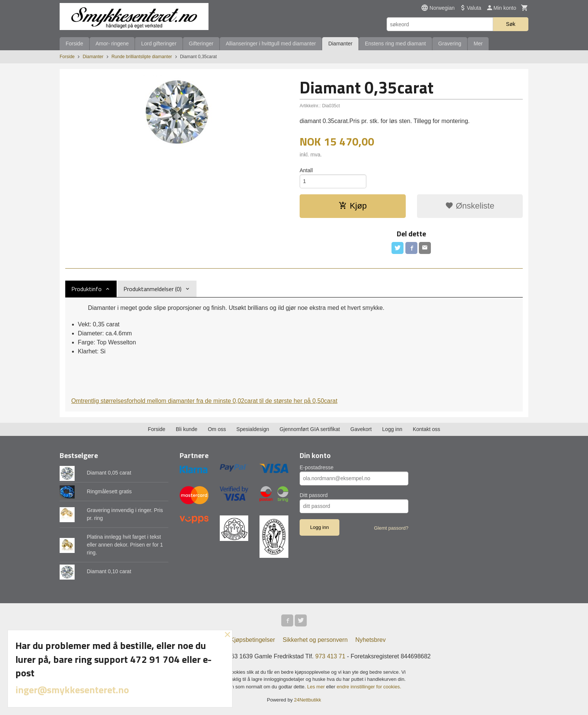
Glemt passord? (391, 528)
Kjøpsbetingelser (253, 640)
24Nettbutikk (307, 700)
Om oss (217, 429)
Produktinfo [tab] (86, 289)
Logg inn (392, 429)
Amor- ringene (112, 44)
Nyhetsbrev (371, 640)
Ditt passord (314, 495)
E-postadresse (316, 467)
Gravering (450, 44)
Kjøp (353, 206)
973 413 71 (330, 656)
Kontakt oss (427, 429)
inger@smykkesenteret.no (72, 690)
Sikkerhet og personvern (315, 640)
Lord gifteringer (159, 44)
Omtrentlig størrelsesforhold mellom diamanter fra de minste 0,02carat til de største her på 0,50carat (204, 401)
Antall (306, 170)
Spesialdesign (253, 429)
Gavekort (361, 429)
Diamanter (340, 44)
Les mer (317, 687)
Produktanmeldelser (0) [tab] (152, 289)
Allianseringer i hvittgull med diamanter (271, 44)
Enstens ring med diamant (395, 44)
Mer (478, 44)
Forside (74, 44)
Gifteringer (201, 44)
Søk (511, 24)
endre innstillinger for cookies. (369, 687)
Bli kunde (187, 429)
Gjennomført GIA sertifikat (310, 429)
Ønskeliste (470, 206)
